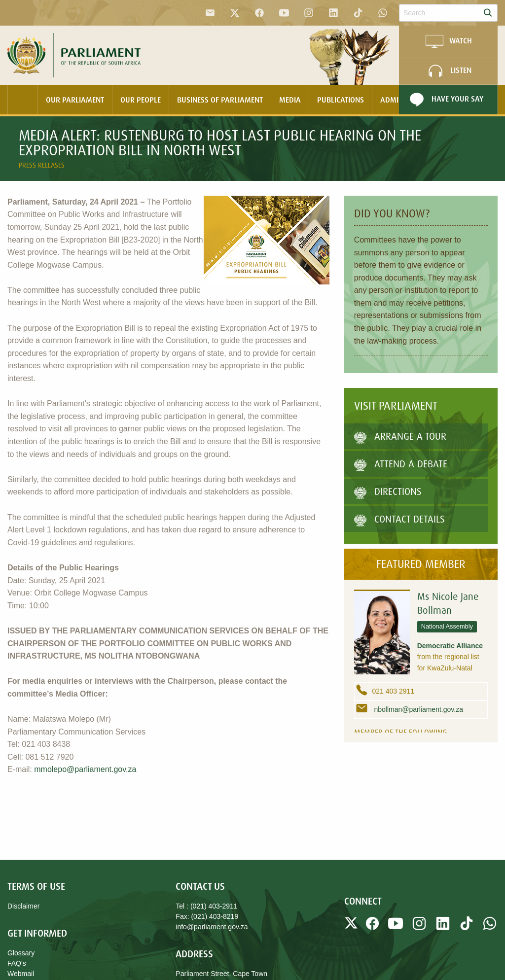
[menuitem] (23, 100)
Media (290, 100)
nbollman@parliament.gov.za (418, 709)
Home (23, 100)
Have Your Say (445, 100)
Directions (388, 491)
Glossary (21, 953)
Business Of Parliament (220, 100)
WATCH (448, 41)
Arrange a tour (400, 436)
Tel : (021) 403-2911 (206, 906)
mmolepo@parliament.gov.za (85, 769)
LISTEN (449, 71)
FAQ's (17, 963)
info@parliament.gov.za (212, 927)
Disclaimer (23, 906)
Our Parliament (75, 100)
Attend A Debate (401, 464)
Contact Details (399, 519)
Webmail (21, 974)
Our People (141, 100)
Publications (341, 100)
